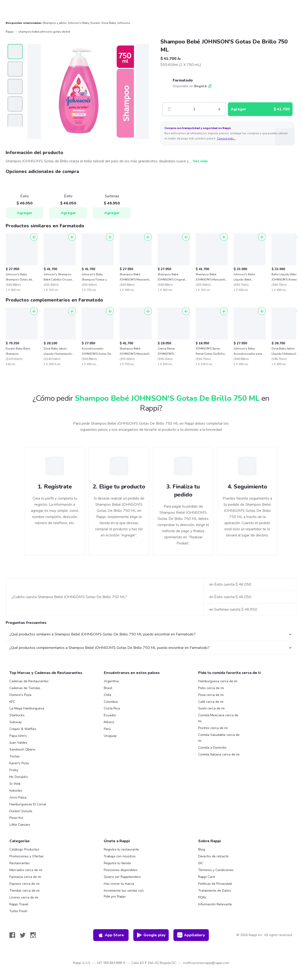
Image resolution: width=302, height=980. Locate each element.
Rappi (10, 32)
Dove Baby (109, 23)
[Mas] (219, 109)
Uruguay (110, 736)
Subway (16, 722)
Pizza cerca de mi (211, 695)
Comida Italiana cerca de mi (219, 754)
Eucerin (95, 23)
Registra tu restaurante (121, 849)
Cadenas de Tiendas (25, 688)
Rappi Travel (19, 904)
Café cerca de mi (211, 702)
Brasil (108, 688)
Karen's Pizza (19, 763)
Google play (151, 935)
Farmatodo (183, 80)
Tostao (15, 756)
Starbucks (17, 715)
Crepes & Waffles (23, 729)
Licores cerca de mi (24, 897)
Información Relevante (215, 904)
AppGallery (191, 935)
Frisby (14, 770)
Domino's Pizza (20, 695)
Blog (202, 849)
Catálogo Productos (24, 849)
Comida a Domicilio (212, 748)
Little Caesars (20, 825)
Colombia (111, 702)
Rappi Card (206, 877)
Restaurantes (20, 863)
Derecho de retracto (213, 856)
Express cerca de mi (24, 884)
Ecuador (110, 715)
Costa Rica (112, 708)
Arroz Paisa (18, 797)
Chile (108, 695)
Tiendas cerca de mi (25, 891)
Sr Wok (15, 784)
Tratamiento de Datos (215, 891)
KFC (12, 702)
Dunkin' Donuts (21, 811)
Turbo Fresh (18, 911)
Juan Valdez (18, 743)
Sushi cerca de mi (211, 708)
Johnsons (124, 23)
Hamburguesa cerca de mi (218, 681)
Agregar (25, 213)
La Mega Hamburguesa (27, 708)
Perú (107, 729)
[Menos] (169, 109)
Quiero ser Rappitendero (122, 877)
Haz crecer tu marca (119, 884)
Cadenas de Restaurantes (29, 681)
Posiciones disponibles (121, 870)
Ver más (200, 161)
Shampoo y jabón (55, 23)
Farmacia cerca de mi (25, 877)
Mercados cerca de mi (26, 870)
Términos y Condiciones (216, 870)
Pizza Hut (16, 818)
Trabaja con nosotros (120, 856)
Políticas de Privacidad (215, 884)
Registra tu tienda (117, 863)
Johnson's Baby (79, 23)
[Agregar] (34, 237)
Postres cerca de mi (213, 728)
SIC (201, 863)
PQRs (202, 897)
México (109, 722)
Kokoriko (16, 791)
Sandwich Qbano (22, 749)
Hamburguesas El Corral (28, 804)
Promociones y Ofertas (27, 856)
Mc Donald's (19, 777)
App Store (111, 935)
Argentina (111, 681)
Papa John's (18, 736)
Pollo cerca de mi (211, 688)
